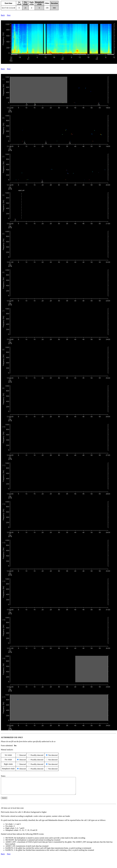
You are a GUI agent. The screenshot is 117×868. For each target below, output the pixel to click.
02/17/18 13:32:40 (9, 8)
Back (3, 15)
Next (9, 15)
